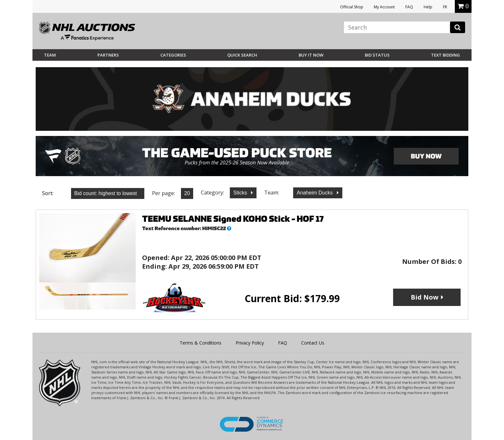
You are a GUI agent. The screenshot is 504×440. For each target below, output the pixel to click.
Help (428, 7)
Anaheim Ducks (315, 193)
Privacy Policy (250, 343)
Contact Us (313, 343)
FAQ (409, 7)
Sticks (241, 193)
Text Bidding (446, 55)
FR (445, 7)
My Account (384, 7)
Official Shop (352, 7)
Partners (108, 55)
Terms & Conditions (201, 343)
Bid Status (377, 55)
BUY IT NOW (311, 55)
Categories (173, 55)
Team (50, 55)
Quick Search (242, 55)
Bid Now (425, 297)
